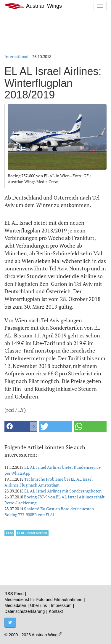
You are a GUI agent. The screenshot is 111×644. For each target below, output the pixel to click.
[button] (21, 427)
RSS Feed (14, 594)
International (16, 56)
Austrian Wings (33, 6)
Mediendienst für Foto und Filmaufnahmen (43, 600)
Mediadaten (15, 605)
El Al (9, 533)
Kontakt (56, 611)
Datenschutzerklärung (25, 611)
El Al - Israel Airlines (32, 533)
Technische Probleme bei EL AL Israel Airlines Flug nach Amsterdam (49, 482)
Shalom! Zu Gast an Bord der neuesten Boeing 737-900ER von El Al (49, 512)
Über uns (39, 605)
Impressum (61, 605)
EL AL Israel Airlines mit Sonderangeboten (63, 491)
